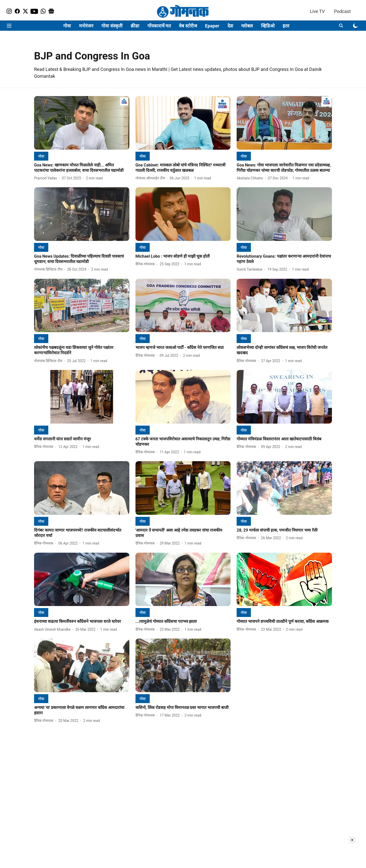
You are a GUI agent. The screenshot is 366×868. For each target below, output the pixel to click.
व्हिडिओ (268, 26)
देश (230, 26)
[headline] (82, 168)
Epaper (212, 26)
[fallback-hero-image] (82, 123)
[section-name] (41, 156)
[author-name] (47, 178)
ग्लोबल (247, 26)
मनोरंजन (86, 26)
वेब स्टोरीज (188, 26)
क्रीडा (135, 26)
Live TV (317, 11)
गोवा (67, 26)
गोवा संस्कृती (112, 26)
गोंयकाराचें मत (159, 26)
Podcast (342, 11)
